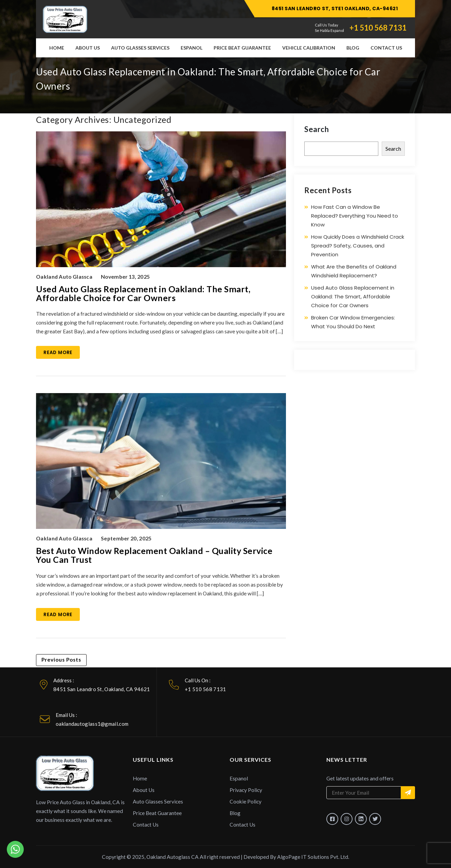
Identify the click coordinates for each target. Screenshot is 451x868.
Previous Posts (61, 660)
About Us (88, 48)
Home (57, 48)
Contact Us (386, 48)
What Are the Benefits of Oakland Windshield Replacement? (354, 271)
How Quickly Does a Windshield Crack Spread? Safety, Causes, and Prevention (358, 246)
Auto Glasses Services (140, 48)
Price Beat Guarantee (242, 48)
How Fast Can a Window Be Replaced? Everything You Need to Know (355, 216)
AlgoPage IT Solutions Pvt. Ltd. (313, 857)
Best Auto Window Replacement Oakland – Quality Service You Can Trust (154, 555)
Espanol (192, 48)
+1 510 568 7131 (378, 28)
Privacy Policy (246, 790)
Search (317, 129)
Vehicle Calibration (309, 48)
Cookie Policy (246, 801)
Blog (353, 48)
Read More (58, 353)
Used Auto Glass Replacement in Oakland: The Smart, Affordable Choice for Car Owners (143, 293)
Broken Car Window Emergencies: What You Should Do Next (353, 322)
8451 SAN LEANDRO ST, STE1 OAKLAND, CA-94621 (335, 8)
